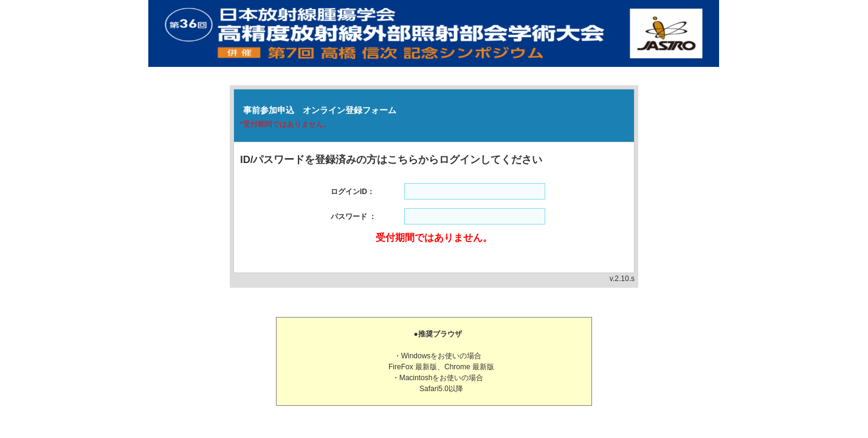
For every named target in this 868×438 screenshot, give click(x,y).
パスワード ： (353, 217)
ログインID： (353, 192)
